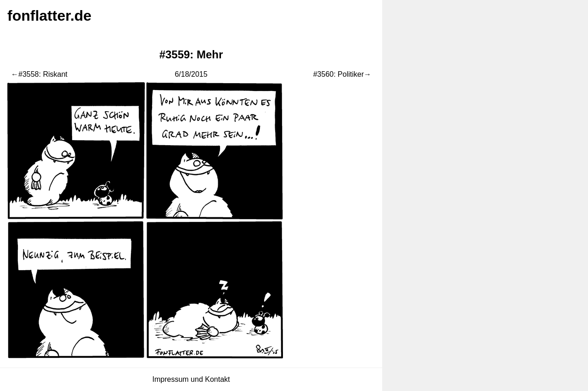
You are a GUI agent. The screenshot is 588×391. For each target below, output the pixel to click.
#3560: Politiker (339, 74)
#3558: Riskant (43, 74)
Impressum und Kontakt (191, 379)
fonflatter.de (49, 16)
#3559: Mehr (191, 54)
